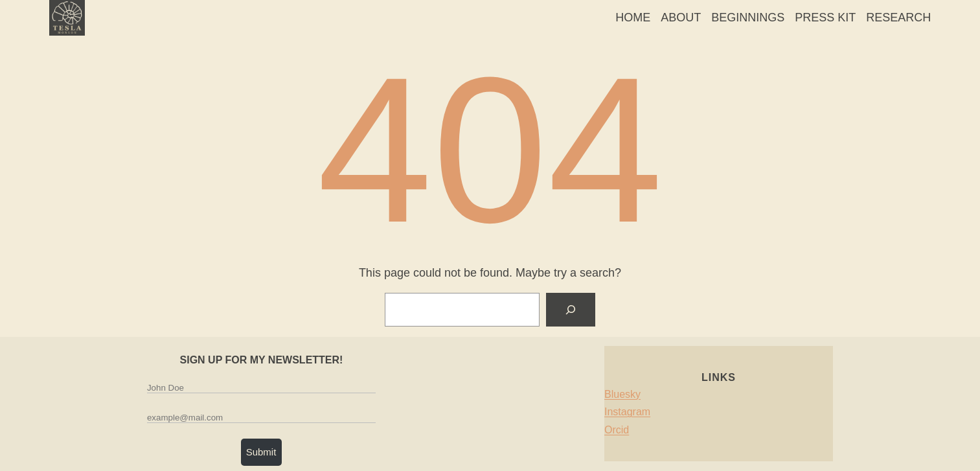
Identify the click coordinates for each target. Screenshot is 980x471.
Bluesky (622, 394)
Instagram (627, 412)
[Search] (571, 310)
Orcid (617, 430)
